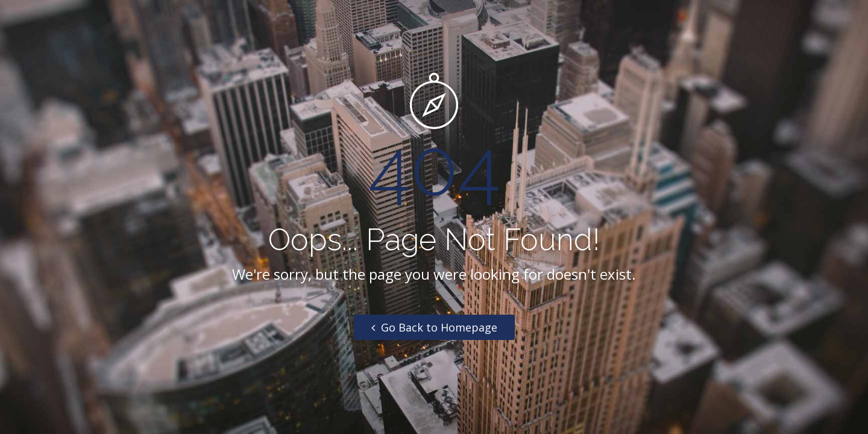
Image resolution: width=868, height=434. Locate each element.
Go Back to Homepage (434, 327)
